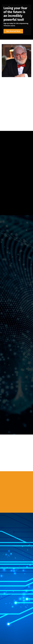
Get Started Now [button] (13, 31)
